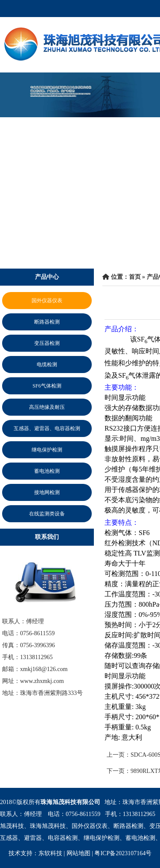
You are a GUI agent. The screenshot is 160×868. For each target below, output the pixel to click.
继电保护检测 (47, 450)
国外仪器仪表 (47, 301)
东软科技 (50, 853)
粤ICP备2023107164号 (123, 853)
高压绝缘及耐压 (47, 407)
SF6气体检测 (47, 386)
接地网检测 (47, 492)
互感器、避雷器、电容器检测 (47, 428)
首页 (135, 277)
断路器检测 (47, 322)
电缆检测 (47, 365)
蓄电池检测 (47, 471)
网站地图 (79, 853)
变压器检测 (47, 343)
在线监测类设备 (47, 514)
